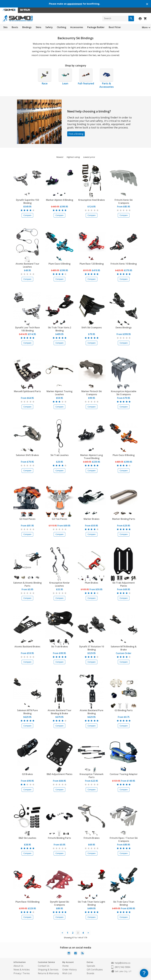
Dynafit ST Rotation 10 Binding (92, 648)
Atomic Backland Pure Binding (92, 712)
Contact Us (44, 966)
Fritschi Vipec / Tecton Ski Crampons (124, 839)
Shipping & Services (48, 970)
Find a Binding (76, 134)
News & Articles (22, 970)
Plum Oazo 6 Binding (59, 264)
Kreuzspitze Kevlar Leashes (60, 584)
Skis (5, 27)
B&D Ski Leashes (27, 838)
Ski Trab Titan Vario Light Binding (92, 903)
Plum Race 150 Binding (27, 902)
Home (65, 966)
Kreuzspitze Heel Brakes (92, 200)
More (145, 27)
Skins (38, 27)
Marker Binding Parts (124, 519)
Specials (91, 966)
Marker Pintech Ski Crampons (92, 393)
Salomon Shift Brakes (27, 455)
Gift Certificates (95, 970)
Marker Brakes (92, 519)
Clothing (61, 27)
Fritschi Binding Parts (59, 838)
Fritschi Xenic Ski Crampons (124, 201)
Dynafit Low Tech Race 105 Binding (27, 329)
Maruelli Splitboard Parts (27, 391)
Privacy (17, 973)
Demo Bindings (124, 328)
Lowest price (89, 157)
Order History (70, 970)
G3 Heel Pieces (27, 519)
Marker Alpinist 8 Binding (60, 200)
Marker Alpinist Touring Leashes (59, 393)
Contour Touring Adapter (124, 774)
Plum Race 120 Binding (92, 264)
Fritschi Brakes (92, 838)
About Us (18, 966)
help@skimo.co (123, 963)
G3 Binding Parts (124, 710)
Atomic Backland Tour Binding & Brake (60, 712)
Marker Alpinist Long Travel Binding (92, 457)
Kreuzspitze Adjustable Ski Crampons (124, 393)
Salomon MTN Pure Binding (27, 712)
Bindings (27, 27)
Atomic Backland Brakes (27, 647)
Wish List (67, 973)
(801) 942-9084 (122, 967)
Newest (60, 157)
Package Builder (96, 27)
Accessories (77, 27)
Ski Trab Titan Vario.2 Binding (60, 329)
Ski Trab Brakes (60, 647)
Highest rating (73, 157)
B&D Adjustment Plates (60, 774)
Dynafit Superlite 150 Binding (27, 201)
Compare (27, 215)
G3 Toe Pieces (60, 519)
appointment (75, 4)
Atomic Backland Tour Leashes (27, 265)
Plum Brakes (92, 583)
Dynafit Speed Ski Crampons (60, 903)
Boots (15, 27)
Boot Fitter (115, 27)
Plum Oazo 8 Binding (124, 455)
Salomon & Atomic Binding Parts (27, 584)
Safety (49, 27)
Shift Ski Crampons (92, 328)
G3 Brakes (27, 774)
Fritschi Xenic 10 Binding (124, 264)
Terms (26, 973)
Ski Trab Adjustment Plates (124, 584)
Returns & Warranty (48, 973)
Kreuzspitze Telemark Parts (92, 776)
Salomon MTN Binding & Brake (124, 648)
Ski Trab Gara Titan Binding (124, 903)
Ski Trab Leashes (60, 455)
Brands (90, 973)
